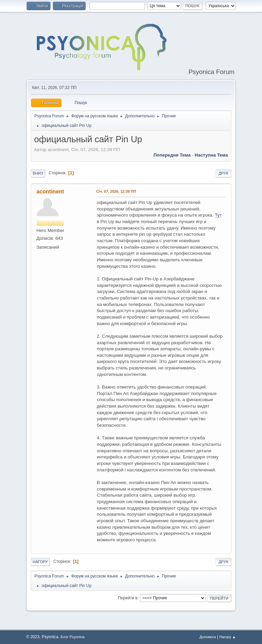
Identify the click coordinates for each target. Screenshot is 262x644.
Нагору (40, 562)
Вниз (38, 173)
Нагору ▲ (228, 637)
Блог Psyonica (73, 637)
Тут (218, 215)
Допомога (208, 637)
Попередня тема (172, 155)
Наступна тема (211, 155)
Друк (223, 173)
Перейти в (128, 598)
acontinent (50, 192)
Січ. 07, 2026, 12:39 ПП (116, 191)
